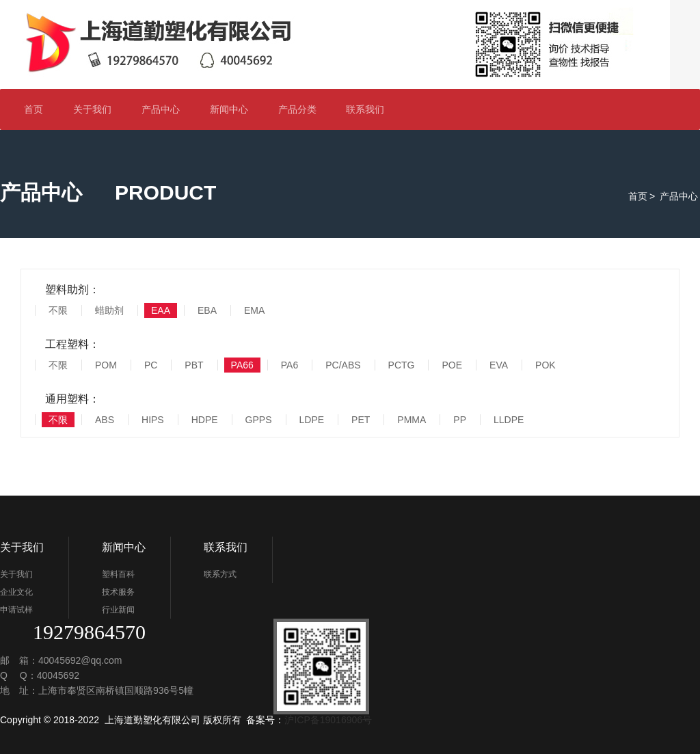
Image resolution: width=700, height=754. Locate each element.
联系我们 (371, 109)
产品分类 (303, 109)
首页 (33, 109)
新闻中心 (235, 109)
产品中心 (161, 109)
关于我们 (98, 109)
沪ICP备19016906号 (328, 720)
